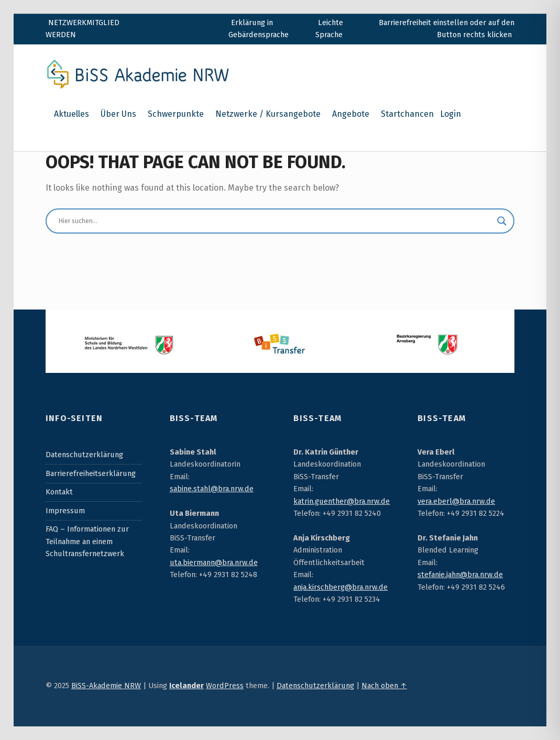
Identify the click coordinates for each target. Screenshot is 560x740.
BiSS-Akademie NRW (106, 686)
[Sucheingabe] (275, 221)
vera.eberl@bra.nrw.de (456, 501)
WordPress (225, 686)
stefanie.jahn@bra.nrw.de (460, 575)
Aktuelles (72, 114)
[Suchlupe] (502, 221)
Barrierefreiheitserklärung (91, 473)
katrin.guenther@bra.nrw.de (342, 501)
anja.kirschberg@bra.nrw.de (341, 587)
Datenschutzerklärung (84, 455)
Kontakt (59, 492)
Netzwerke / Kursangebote (268, 114)
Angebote (351, 114)
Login (451, 114)
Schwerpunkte (176, 114)
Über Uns (118, 114)
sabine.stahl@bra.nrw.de (212, 489)
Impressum (65, 511)
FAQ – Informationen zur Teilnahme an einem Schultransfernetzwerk (87, 541)
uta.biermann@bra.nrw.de (214, 562)
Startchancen (407, 114)
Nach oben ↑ (384, 686)
